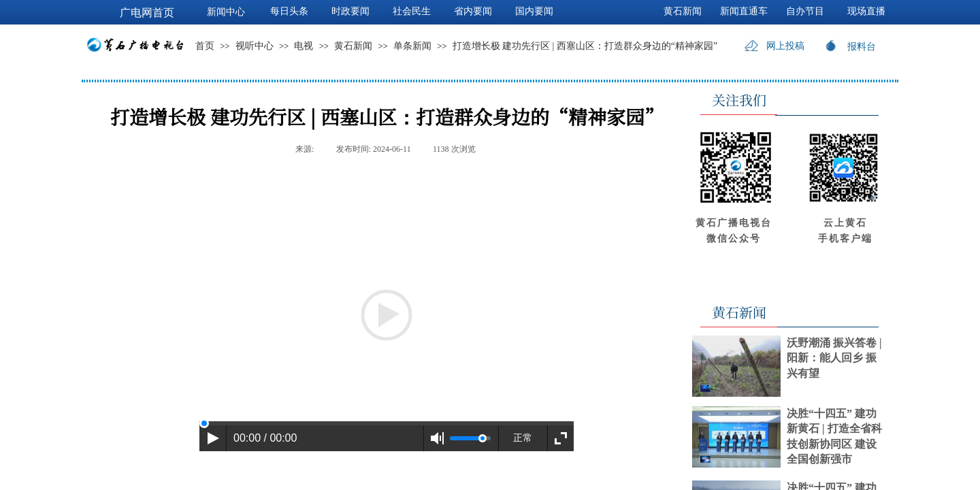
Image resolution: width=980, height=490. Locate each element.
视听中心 (255, 46)
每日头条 (289, 11)
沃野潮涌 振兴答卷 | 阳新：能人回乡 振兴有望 (834, 358)
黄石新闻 (353, 46)
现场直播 (866, 11)
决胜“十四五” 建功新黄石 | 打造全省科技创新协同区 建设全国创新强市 (834, 436)
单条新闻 (412, 46)
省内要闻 (473, 11)
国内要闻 (534, 11)
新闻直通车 (744, 11)
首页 (205, 46)
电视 (304, 46)
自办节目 (805, 11)
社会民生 (412, 11)
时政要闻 (350, 11)
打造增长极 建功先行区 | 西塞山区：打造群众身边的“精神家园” (585, 46)
